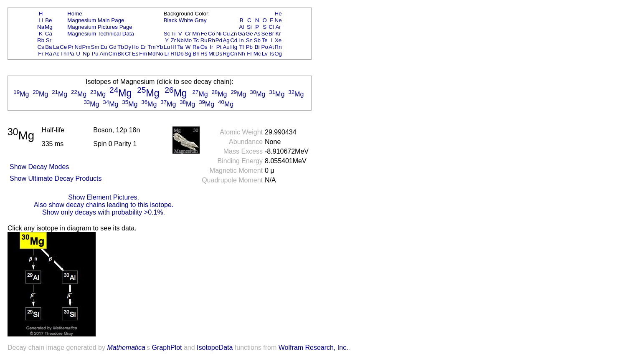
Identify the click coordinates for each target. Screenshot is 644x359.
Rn (278, 47)
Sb (257, 40)
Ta (180, 47)
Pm (86, 47)
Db (180, 54)
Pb (249, 47)
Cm (113, 54)
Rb (41, 40)
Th (63, 54)
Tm (151, 47)
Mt (212, 54)
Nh (242, 54)
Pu (95, 54)
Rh (212, 40)
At (271, 47)
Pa (71, 54)
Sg (188, 54)
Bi (257, 47)
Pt (219, 47)
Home (75, 14)
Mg (49, 27)
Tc (196, 40)
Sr (49, 40)
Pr (71, 47)
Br (271, 34)
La (56, 47)
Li (41, 20)
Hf (173, 47)
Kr (278, 34)
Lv (265, 54)
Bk (121, 54)
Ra (49, 54)
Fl (249, 54)
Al (241, 27)
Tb (121, 47)
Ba (48, 47)
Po (265, 47)
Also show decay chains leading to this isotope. (104, 205)
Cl (271, 27)
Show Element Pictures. (104, 197)
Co (212, 34)
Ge (249, 34)
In (242, 40)
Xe (278, 40)
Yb (160, 47)
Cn (234, 54)
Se (265, 34)
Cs (41, 47)
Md (152, 54)
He (278, 14)
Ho (135, 47)
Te (265, 40)
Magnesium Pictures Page (100, 27)
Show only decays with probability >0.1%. (104, 212)
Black (171, 20)
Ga (241, 34)
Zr (174, 40)
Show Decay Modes (39, 167)
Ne (278, 20)
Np (86, 54)
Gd (113, 47)
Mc (257, 54)
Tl (242, 47)
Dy (128, 47)
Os (204, 47)
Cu (226, 34)
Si (249, 27)
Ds (219, 54)
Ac (56, 54)
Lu (167, 47)
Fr (41, 54)
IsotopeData (215, 348)
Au (226, 47)
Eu (104, 47)
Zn (234, 34)
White (186, 20)
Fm (143, 54)
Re (196, 47)
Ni (219, 34)
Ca (49, 34)
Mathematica (126, 348)
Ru (204, 40)
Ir (211, 47)
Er (143, 47)
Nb (180, 40)
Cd (234, 40)
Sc (167, 34)
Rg (226, 54)
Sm (95, 47)
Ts (271, 54)
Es (135, 54)
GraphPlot (167, 348)
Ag (226, 40)
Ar (278, 27)
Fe (204, 34)
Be (48, 20)
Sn (249, 40)
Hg (234, 47)
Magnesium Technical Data (101, 34)
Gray (201, 20)
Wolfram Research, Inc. (313, 348)
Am (104, 54)
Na (41, 27)
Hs (204, 54)
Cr (188, 34)
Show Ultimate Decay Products (56, 178)
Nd (78, 47)
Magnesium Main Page (96, 20)
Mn (196, 34)
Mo (188, 40)
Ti (174, 34)
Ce (63, 47)
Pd (219, 40)
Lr (167, 54)
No (160, 54)
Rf (173, 54)
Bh (196, 54)
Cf (128, 54)
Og (278, 54)
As (257, 34)
